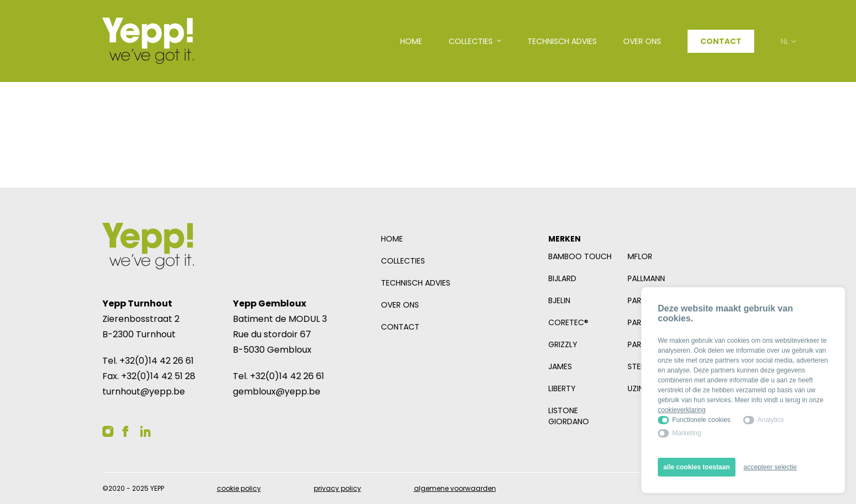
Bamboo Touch (580, 256)
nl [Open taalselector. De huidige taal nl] (788, 41)
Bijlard (562, 278)
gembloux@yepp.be (277, 391)
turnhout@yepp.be (144, 391)
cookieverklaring (682, 410)
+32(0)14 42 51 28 (158, 376)
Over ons (400, 305)
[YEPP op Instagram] (108, 431)
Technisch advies (416, 283)
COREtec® (568, 322)
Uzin (636, 388)
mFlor (640, 256)
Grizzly (563, 344)
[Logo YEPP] (148, 41)
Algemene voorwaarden (455, 488)
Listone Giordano (569, 416)
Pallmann (646, 278)
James (560, 366)
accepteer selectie (770, 467)
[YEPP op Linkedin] (145, 431)
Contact (721, 41)
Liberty (562, 388)
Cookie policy (239, 488)
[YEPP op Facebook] (126, 431)
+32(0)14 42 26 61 (157, 361)
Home (392, 239)
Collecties (403, 261)
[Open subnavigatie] (475, 41)
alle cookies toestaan (697, 467)
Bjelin (559, 300)
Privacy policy (337, 488)
